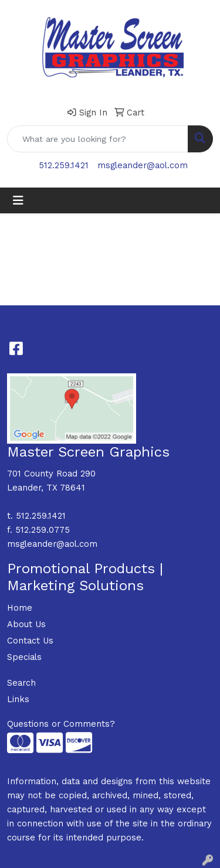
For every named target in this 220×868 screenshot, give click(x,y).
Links (18, 699)
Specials (24, 657)
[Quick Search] (98, 139)
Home (20, 608)
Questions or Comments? (61, 724)
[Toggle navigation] (18, 200)
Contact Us (30, 641)
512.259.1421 (64, 165)
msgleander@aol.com (143, 165)
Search (21, 683)
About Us (26, 624)
